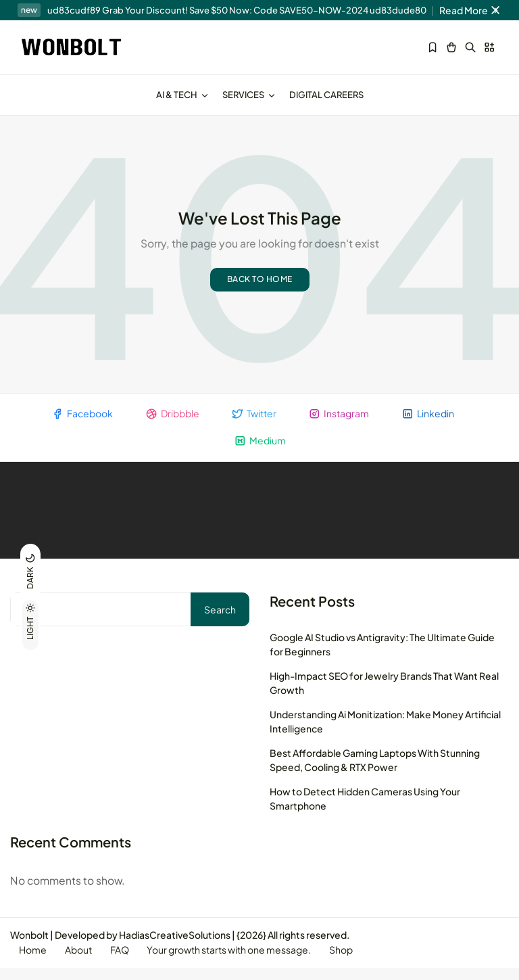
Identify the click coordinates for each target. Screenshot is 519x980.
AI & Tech (182, 95)
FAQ (125, 962)
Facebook (79, 424)
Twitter (254, 424)
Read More (471, 10)
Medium (260, 451)
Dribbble (170, 424)
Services (249, 95)
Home (34, 962)
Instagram (341, 424)
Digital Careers (326, 95)
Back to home (260, 289)
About (82, 962)
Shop (351, 962)
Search (220, 620)
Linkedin (431, 424)
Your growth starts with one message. (237, 962)
